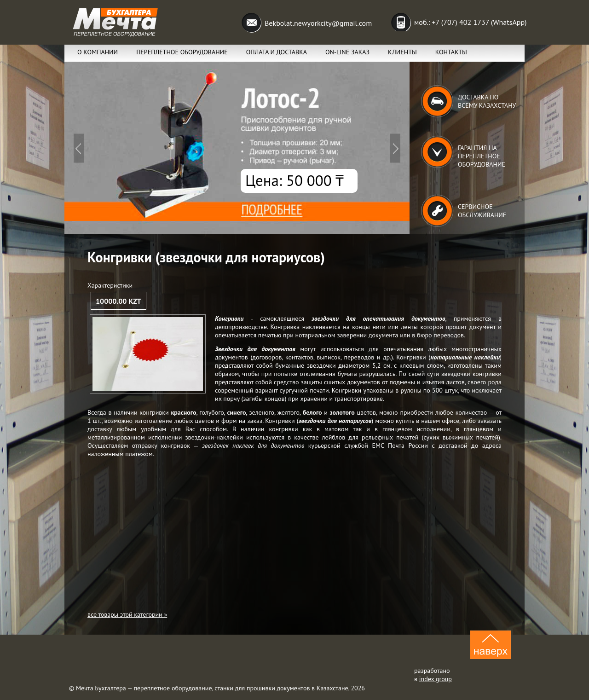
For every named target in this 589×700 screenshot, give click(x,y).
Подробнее (237, 148)
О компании (98, 52)
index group (436, 679)
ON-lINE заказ (347, 52)
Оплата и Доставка (277, 52)
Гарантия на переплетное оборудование (482, 156)
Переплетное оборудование (182, 52)
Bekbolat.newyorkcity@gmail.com (318, 23)
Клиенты (402, 52)
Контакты (451, 52)
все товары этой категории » (127, 614)
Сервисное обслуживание (482, 211)
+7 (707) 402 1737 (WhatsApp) (479, 22)
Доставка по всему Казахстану (487, 101)
